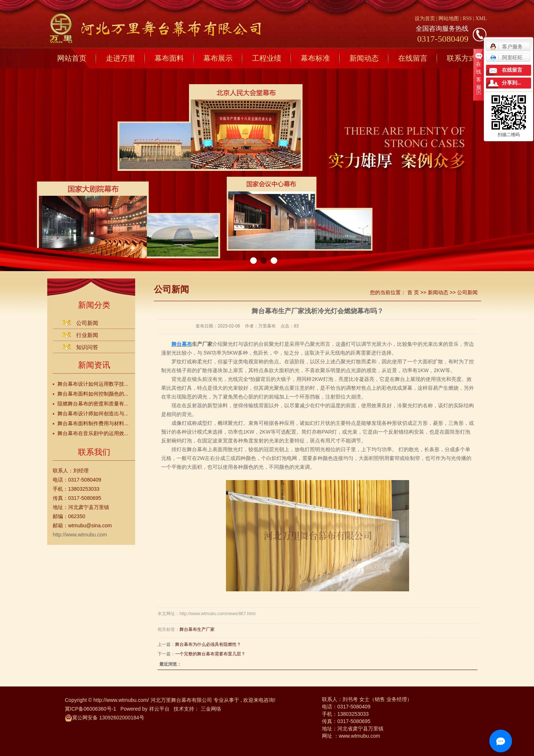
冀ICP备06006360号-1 (90, 709)
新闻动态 (364, 58)
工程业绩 (267, 58)
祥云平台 (159, 709)
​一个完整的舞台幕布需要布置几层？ (210, 654)
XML (481, 18)
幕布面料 (169, 58)
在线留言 (413, 58)
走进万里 (120, 58)
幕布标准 (315, 58)
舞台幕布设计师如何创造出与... (93, 413)
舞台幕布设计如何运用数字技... (93, 384)
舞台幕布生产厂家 (197, 629)
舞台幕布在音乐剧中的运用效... (93, 433)
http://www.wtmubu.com (80, 535)
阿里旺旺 (506, 57)
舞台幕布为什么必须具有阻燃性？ (208, 644)
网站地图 (449, 18)
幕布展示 (218, 58)
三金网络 (211, 709)
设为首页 (425, 18)
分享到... (511, 83)
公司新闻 (87, 323)
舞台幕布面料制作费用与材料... (93, 423)
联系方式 (461, 58)
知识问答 (87, 347)
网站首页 (72, 58)
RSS (467, 18)
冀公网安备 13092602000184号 (105, 718)
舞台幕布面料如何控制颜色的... (93, 394)
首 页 (413, 292)
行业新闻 (87, 335)
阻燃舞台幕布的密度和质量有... (93, 404)
